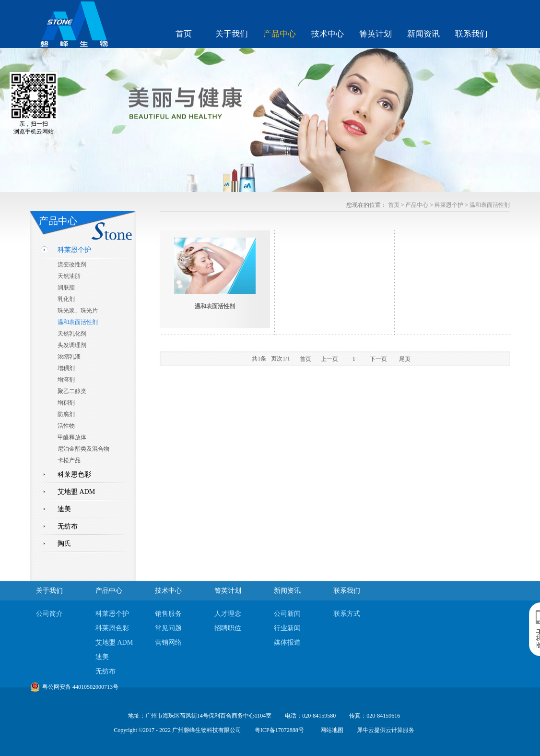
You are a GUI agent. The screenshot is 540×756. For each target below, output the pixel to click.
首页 (184, 34)
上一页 (329, 359)
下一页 (378, 359)
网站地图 (330, 730)
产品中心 (417, 205)
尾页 (405, 359)
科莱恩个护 (449, 205)
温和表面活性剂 (490, 205)
